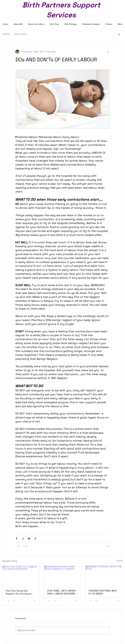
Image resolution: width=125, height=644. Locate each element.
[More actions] (108, 52)
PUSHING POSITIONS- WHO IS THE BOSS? (103, 592)
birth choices (21, 34)
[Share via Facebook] (17, 538)
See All (119, 561)
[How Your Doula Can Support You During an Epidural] (21, 576)
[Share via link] (35, 538)
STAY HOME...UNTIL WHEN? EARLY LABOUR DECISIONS (62, 592)
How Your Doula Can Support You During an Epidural (19, 592)
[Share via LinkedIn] (29, 538)
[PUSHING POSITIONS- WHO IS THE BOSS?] (104, 576)
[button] (119, 34)
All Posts (6, 34)
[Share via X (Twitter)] (23, 538)
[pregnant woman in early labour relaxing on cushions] (63, 576)
